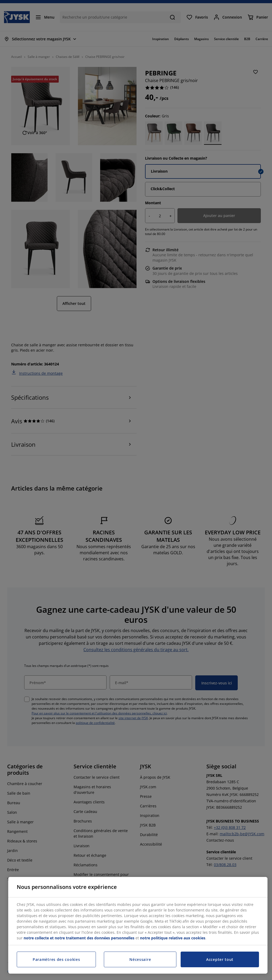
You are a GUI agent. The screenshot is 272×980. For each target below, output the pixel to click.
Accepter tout (220, 959)
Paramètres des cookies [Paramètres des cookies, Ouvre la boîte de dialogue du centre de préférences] (56, 959)
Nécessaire (140, 959)
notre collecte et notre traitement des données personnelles (79, 938)
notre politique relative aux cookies (173, 938)
